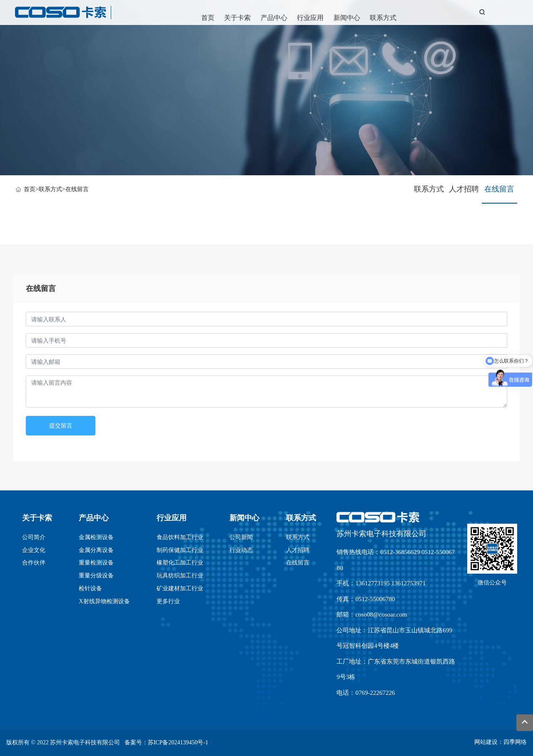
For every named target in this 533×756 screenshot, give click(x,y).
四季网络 (515, 742)
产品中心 (274, 18)
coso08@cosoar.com (381, 614)
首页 (208, 18)
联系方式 (383, 18)
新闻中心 (347, 18)
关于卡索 (237, 18)
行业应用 (310, 18)
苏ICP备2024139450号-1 (178, 742)
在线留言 (77, 189)
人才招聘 (464, 189)
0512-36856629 (400, 552)
